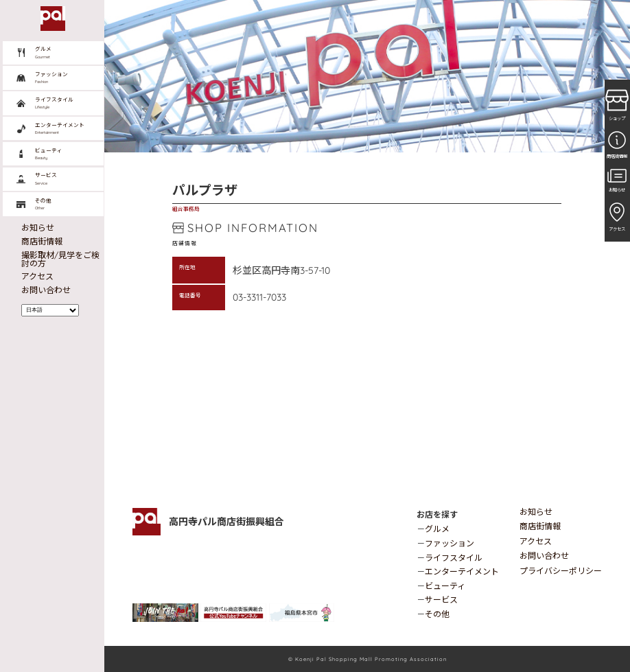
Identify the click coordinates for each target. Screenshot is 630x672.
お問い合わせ (544, 556)
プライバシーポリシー (561, 571)
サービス (441, 600)
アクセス (536, 541)
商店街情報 (540, 526)
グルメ (437, 529)
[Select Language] (50, 310)
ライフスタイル (454, 558)
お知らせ (536, 512)
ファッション (450, 543)
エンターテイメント (462, 571)
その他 (437, 614)
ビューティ (445, 586)
